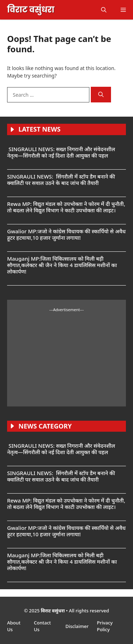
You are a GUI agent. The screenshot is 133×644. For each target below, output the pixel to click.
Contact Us (42, 626)
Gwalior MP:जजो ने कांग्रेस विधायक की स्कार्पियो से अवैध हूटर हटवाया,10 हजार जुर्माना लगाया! (66, 234)
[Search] (101, 95)
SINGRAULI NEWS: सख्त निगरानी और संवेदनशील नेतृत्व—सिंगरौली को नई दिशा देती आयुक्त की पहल (61, 152)
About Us (14, 626)
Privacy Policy (105, 626)
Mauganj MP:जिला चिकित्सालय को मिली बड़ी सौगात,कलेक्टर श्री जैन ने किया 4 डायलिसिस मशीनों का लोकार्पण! (62, 265)
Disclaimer (77, 626)
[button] (104, 10)
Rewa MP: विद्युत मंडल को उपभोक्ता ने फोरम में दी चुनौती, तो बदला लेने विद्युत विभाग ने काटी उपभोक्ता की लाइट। (66, 207)
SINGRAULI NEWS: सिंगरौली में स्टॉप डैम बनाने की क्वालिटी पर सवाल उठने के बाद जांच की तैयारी (61, 180)
